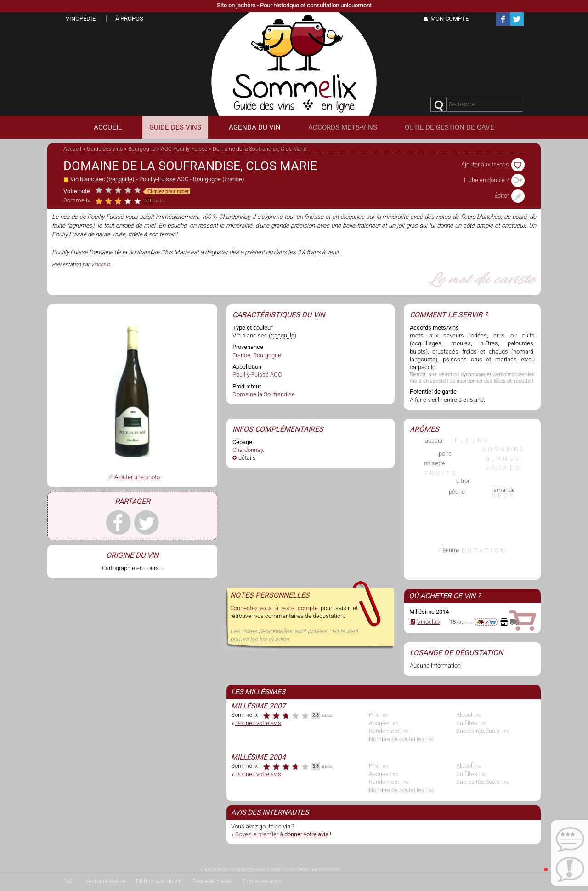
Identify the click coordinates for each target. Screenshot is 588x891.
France (233, 179)
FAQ (68, 881)
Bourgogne (142, 149)
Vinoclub (100, 265)
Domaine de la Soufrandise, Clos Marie (260, 149)
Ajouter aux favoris (493, 164)
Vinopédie (81, 19)
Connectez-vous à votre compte (274, 608)
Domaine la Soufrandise (264, 394)
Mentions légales (105, 881)
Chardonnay (248, 450)
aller (486, 622)
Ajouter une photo (137, 477)
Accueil (72, 149)
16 (452, 622)
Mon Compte (449, 19)
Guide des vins (105, 149)
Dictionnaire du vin (159, 881)
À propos (129, 19)
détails (247, 458)
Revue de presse (212, 881)
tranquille (120, 179)
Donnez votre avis (258, 723)
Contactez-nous (262, 881)
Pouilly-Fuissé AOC (164, 179)
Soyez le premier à (282, 834)
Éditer (509, 196)
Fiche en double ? (494, 180)
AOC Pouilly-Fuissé (184, 149)
